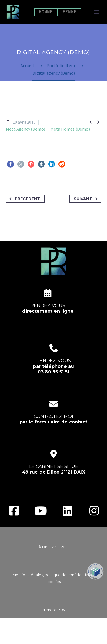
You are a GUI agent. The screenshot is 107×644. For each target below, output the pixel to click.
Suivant (87, 199)
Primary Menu (96, 12)
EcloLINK (64, 636)
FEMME (70, 12)
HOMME (46, 12)
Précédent (24, 199)
